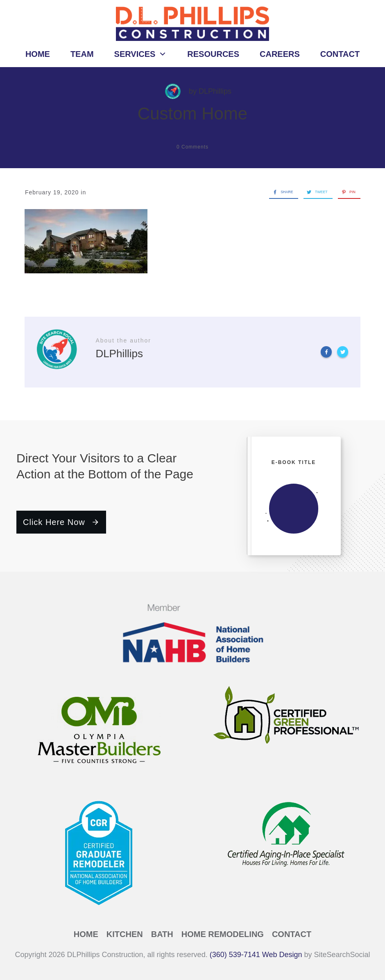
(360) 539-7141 (235, 955)
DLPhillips (215, 91)
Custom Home (192, 114)
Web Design (282, 955)
